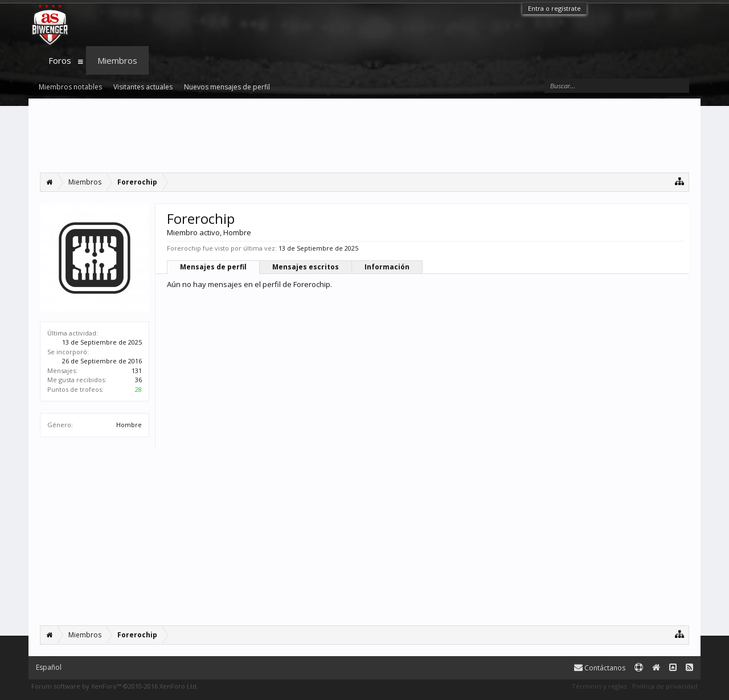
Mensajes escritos (306, 267)
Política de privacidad (665, 686)
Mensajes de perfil (213, 267)
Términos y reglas (599, 686)
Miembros (117, 60)
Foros (60, 60)
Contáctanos (600, 668)
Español (49, 667)
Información (387, 267)
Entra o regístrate (554, 8)
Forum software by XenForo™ (115, 686)
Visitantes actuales (143, 87)
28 (138, 389)
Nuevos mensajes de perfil (227, 87)
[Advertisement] (364, 136)
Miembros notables (70, 87)
